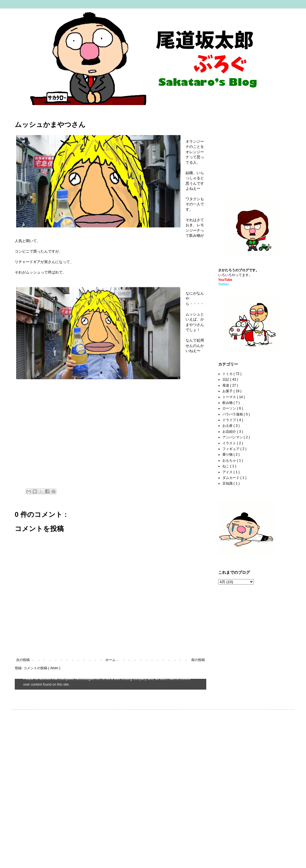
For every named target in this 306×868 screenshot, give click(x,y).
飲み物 (228, 403)
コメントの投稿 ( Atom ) (42, 668)
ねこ (226, 466)
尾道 (226, 385)
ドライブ (230, 420)
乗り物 (228, 455)
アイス (228, 472)
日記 (226, 379)
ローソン (230, 408)
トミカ (228, 374)
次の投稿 (23, 660)
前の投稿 (198, 660)
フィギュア (231, 449)
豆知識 (228, 483)
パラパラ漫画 (233, 414)
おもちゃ (230, 460)
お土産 (228, 426)
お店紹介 (230, 432)
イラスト (230, 443)
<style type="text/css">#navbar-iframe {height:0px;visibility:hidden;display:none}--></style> (110, 684)
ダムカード (231, 478)
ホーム (110, 660)
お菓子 (228, 391)
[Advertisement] (254, 150)
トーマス (230, 397)
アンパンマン (233, 437)
